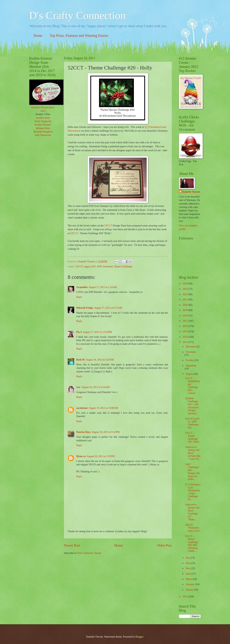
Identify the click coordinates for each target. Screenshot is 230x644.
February (190, 584)
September (191, 366)
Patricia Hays (84, 432)
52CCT (108, 225)
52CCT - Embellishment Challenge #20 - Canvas (192, 386)
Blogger (139, 637)
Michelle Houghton (43, 132)
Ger (78, 387)
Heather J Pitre (43, 114)
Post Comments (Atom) (89, 553)
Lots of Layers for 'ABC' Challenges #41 (192, 423)
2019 (186, 310)
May (188, 568)
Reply (79, 297)
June (188, 563)
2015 (186, 332)
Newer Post (72, 545)
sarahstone (82, 408)
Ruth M (80, 360)
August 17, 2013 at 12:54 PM (97, 332)
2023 (186, 289)
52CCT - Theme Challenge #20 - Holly (192, 437)
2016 (186, 326)
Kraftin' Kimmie (43, 125)
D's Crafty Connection (78, 15)
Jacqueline (82, 287)
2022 (186, 294)
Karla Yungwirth (43, 121)
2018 (186, 316)
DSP (99, 267)
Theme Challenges (123, 267)
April (189, 574)
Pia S (79, 332)
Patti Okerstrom (43, 135)
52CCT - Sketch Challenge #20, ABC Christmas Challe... (191, 544)
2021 (186, 300)
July (188, 558)
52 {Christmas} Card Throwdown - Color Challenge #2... (193, 492)
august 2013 (90, 267)
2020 (186, 305)
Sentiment (108, 267)
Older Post (164, 545)
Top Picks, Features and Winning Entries (79, 36)
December (191, 347)
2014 (186, 337)
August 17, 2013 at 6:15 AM (108, 308)
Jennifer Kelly (43, 118)
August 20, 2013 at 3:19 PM (101, 456)
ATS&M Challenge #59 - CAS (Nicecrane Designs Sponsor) (192, 406)
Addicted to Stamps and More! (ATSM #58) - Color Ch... (193, 453)
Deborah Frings (85, 308)
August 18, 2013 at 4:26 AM (100, 360)
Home (38, 36)
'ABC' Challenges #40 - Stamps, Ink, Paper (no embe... (193, 472)
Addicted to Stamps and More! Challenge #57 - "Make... (192, 512)
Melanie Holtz (43, 128)
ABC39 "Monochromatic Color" (193, 528)
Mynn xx (81, 456)
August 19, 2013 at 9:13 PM (106, 432)
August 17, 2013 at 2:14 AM (103, 287)
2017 (186, 321)
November (191, 352)
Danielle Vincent (191, 192)
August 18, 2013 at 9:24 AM (95, 387)
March (189, 579)
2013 (186, 342)
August (189, 374)
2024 (186, 284)
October (190, 360)
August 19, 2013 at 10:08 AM (103, 408)
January (190, 590)
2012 (186, 597)
